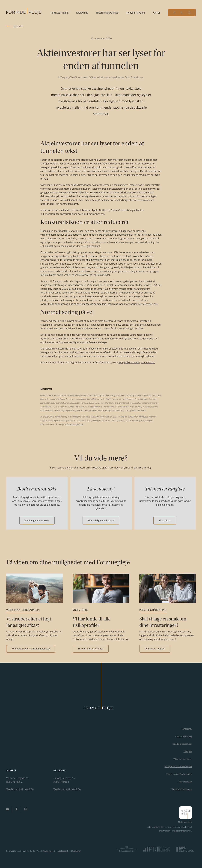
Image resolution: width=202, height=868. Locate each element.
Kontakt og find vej (184, 736)
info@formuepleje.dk (74, 424)
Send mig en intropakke (37, 520)
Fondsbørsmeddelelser (182, 744)
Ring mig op (165, 520)
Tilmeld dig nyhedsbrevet (101, 520)
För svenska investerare (181, 789)
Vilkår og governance (183, 759)
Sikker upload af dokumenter (179, 774)
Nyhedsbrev (187, 729)
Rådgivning (82, 13)
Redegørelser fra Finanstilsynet (178, 767)
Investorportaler (185, 782)
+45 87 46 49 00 (25, 789)
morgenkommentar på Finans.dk (137, 362)
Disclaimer (76, 851)
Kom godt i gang (59, 13)
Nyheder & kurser (136, 13)
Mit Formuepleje (185, 822)
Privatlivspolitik (49, 851)
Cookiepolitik (64, 851)
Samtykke (188, 751)
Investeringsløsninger (107, 13)
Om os (157, 13)
